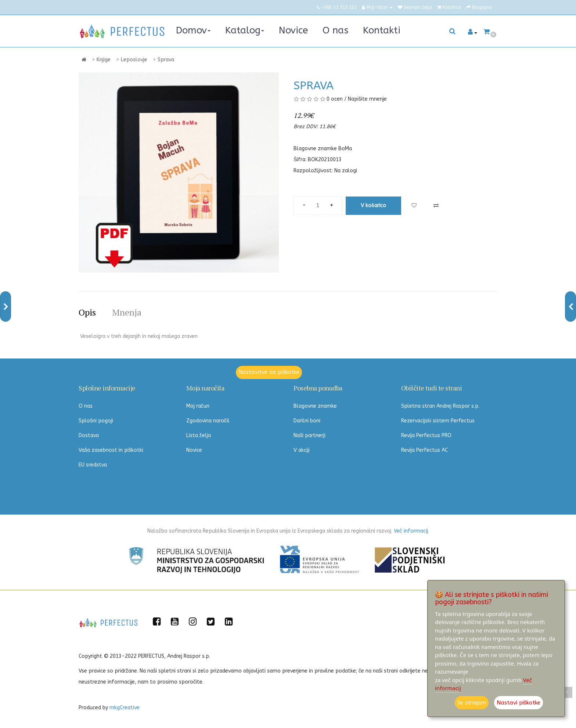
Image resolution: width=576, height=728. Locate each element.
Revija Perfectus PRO (426, 435)
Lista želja (199, 435)
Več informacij (411, 531)
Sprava (166, 60)
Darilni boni (307, 421)
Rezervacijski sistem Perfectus (438, 421)
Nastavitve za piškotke (269, 372)
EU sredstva (93, 465)
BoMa (345, 149)
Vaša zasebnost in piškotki (111, 450)
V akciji (302, 450)
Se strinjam (472, 703)
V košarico (373, 206)
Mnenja (127, 312)
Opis (87, 312)
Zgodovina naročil (208, 421)
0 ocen (335, 99)
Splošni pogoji (96, 421)
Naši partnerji (309, 435)
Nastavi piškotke (519, 703)
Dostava (89, 435)
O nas (86, 406)
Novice (194, 450)
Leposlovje (134, 60)
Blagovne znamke (315, 406)
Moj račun (198, 406)
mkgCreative (125, 708)
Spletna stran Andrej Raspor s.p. (440, 406)
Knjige (104, 60)
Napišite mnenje (367, 99)
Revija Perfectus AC (424, 450)
